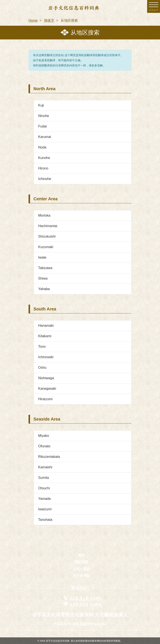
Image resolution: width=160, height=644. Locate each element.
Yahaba (44, 289)
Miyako (44, 436)
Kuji (41, 105)
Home (33, 20)
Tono (42, 347)
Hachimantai (48, 226)
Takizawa (45, 268)
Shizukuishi (47, 236)
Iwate (42, 257)
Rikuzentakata (49, 457)
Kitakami (45, 336)
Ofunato (44, 446)
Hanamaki (46, 326)
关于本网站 (82, 576)
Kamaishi (45, 467)
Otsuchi (44, 488)
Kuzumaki (46, 247)
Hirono (43, 168)
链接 (82, 555)
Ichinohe (45, 179)
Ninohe (44, 116)
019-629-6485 (86, 598)
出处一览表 (82, 569)
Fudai (42, 126)
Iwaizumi (45, 509)
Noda (42, 147)
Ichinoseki (46, 357)
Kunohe (44, 158)
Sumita (44, 478)
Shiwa (43, 278)
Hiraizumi (45, 399)
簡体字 (49, 20)
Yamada (44, 499)
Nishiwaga (46, 378)
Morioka (44, 215)
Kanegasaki (47, 389)
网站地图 (82, 562)
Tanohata (45, 520)
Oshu (42, 368)
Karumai (45, 137)
